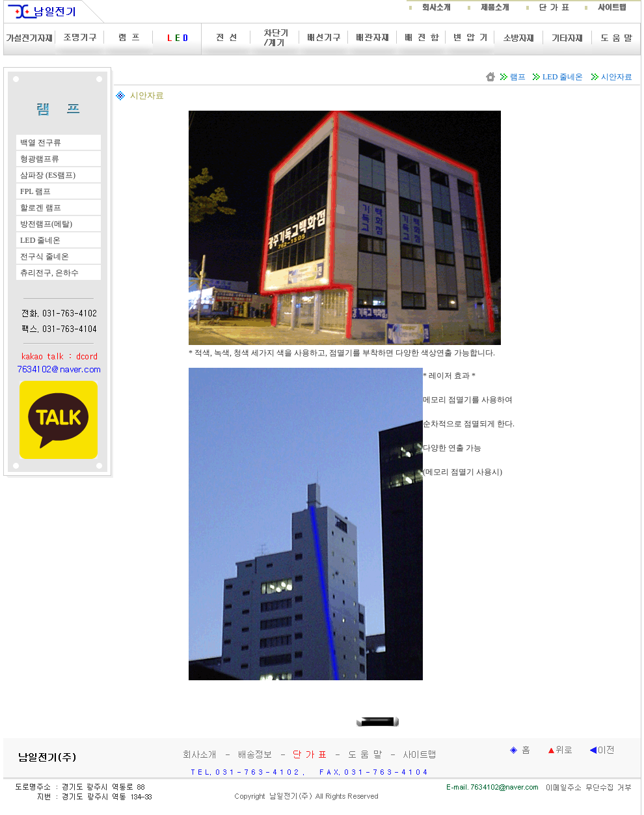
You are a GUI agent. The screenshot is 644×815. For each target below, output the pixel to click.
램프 (518, 77)
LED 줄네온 (563, 77)
